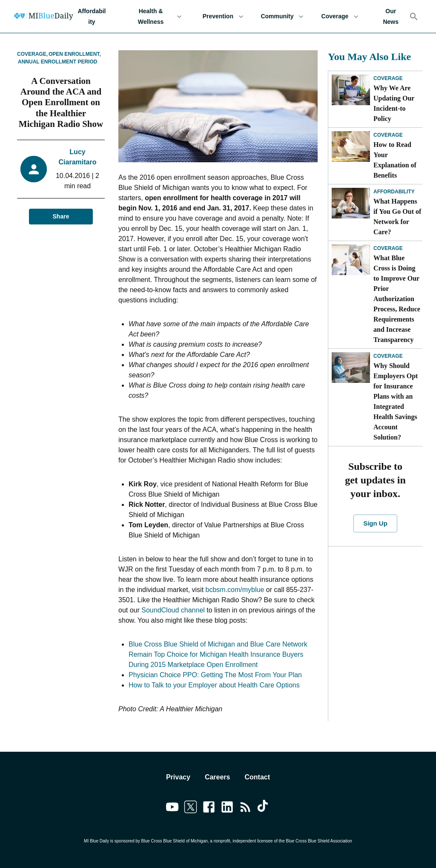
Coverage (340, 16)
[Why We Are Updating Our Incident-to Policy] (351, 90)
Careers (218, 777)
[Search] (414, 17)
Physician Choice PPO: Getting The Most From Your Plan (215, 675)
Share (61, 217)
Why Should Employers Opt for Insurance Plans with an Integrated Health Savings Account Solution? (396, 401)
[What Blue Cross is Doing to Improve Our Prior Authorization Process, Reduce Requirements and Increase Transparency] (351, 260)
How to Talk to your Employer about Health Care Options (214, 685)
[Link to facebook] (209, 808)
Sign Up (375, 523)
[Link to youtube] (172, 808)
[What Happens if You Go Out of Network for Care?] (351, 203)
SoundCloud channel (173, 610)
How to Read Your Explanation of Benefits (395, 160)
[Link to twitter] (191, 808)
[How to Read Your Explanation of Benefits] (351, 147)
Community (282, 16)
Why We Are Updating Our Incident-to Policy (394, 103)
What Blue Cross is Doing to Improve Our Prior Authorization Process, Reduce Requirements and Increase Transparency (397, 299)
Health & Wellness (156, 16)
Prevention (223, 16)
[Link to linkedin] (227, 808)
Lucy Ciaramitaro (78, 157)
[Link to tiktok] (264, 808)
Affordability (92, 16)
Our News (391, 16)
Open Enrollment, (75, 54)
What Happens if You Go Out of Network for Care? (397, 217)
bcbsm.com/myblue (235, 590)
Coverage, (32, 54)
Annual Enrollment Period (57, 62)
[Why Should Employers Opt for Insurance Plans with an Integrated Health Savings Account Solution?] (351, 368)
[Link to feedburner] (245, 808)
